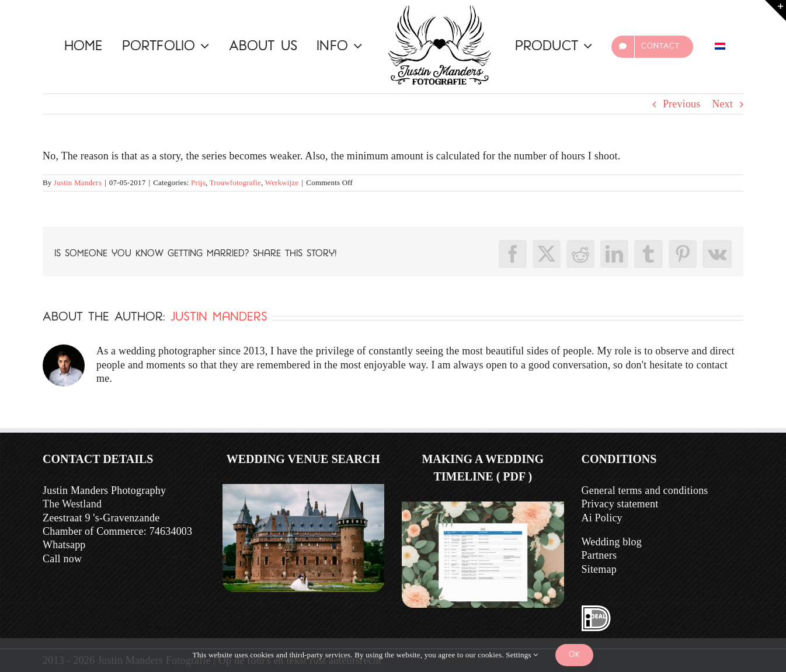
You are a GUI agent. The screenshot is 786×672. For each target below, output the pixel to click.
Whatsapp (64, 545)
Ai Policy (602, 518)
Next (722, 104)
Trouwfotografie (235, 182)
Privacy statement (620, 504)
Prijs (198, 182)
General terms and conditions (645, 490)
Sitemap (599, 569)
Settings (522, 655)
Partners (599, 555)
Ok (574, 655)
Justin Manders (78, 182)
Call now (62, 559)
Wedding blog (612, 542)
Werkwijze (282, 182)
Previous (682, 104)
